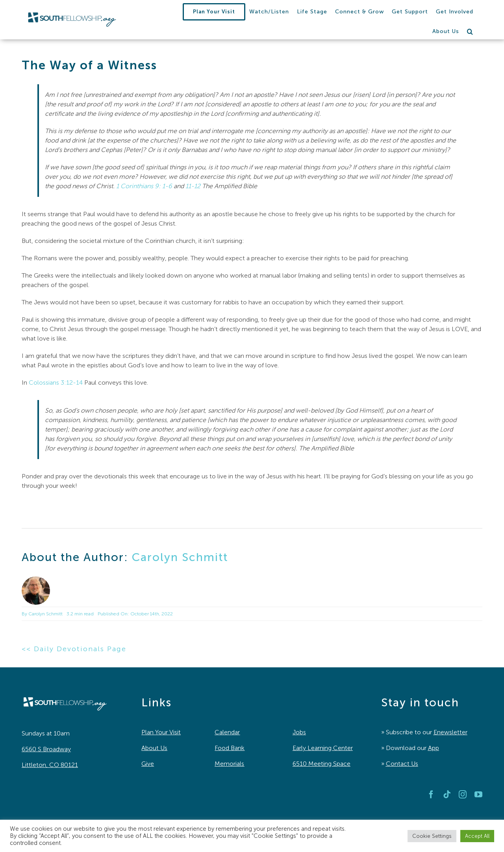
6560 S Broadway (46, 749)
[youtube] (478, 795)
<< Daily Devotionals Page (74, 649)
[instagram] (463, 795)
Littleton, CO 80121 (50, 765)
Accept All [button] (477, 836)
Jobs (299, 732)
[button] (470, 31)
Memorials (229, 764)
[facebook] (431, 795)
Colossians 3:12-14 (56, 382)
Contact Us (402, 764)
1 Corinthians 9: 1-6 (144, 186)
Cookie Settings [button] (432, 836)
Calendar (227, 732)
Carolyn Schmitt (180, 557)
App (434, 748)
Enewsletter (450, 732)
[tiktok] (447, 795)
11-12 (193, 186)
